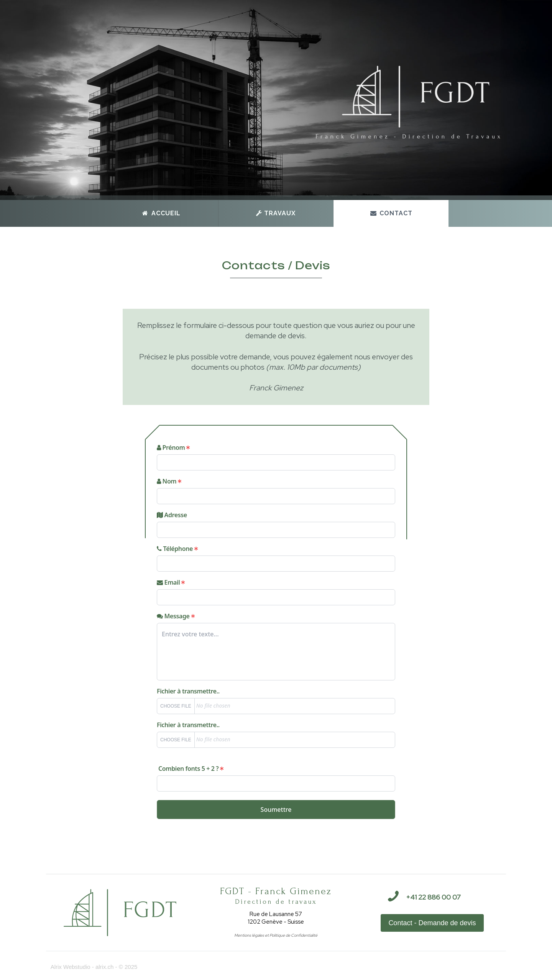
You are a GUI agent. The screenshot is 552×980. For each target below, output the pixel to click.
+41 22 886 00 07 (433, 897)
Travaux (276, 213)
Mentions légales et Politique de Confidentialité (276, 935)
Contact (391, 213)
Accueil (161, 213)
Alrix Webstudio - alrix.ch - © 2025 (92, 967)
